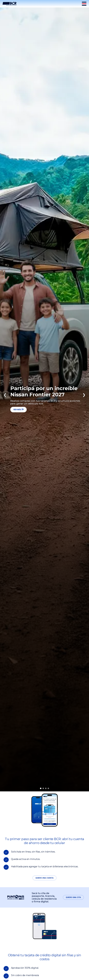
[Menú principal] (84, 4)
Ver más (18, 410)
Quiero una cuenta (44, 878)
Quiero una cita (73, 897)
